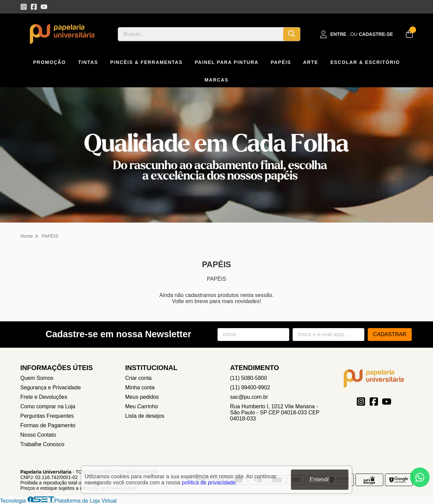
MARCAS (216, 80)
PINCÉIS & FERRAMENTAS (146, 62)
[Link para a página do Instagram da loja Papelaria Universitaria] (24, 7)
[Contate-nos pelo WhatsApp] (420, 477)
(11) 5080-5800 (248, 378)
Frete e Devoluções (44, 397)
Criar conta (138, 378)
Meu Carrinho (142, 406)
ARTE (311, 62)
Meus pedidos (142, 397)
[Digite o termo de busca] (201, 34)
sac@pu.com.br (249, 397)
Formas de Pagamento (48, 425)
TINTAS (88, 62)
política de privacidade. (209, 482)
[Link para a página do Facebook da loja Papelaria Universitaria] (34, 7)
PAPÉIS (281, 62)
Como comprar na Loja (48, 406)
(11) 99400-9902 (250, 387)
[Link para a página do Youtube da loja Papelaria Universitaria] (44, 7)
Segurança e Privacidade (51, 387)
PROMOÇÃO (50, 62)
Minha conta (140, 387)
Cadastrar (390, 334)
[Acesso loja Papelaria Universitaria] (357, 34)
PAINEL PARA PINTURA (227, 62)
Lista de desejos (145, 416)
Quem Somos (37, 378)
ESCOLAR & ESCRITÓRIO (365, 62)
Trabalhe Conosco (42, 444)
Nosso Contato (38, 435)
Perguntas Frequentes (47, 416)
